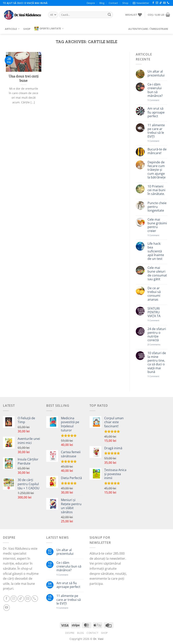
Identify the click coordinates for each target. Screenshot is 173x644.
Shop (125, 3)
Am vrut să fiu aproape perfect (156, 112)
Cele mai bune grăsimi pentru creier (157, 225)
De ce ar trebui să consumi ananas (154, 294)
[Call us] (168, 3)
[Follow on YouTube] (7, 608)
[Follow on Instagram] (157, 3)
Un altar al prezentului (156, 73)
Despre (91, 3)
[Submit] (110, 15)
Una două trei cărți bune (24, 78)
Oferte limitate (49, 28)
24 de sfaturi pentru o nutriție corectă (157, 335)
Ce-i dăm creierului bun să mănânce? (155, 90)
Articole (12, 29)
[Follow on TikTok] (161, 3)
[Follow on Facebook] (153, 3)
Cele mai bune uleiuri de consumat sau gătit (157, 273)
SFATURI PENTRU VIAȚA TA (154, 312)
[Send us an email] (164, 3)
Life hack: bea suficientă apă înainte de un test (156, 251)
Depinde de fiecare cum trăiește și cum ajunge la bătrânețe (157, 170)
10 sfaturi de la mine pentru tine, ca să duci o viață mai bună (157, 362)
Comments (154, 344)
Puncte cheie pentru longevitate (157, 207)
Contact (113, 3)
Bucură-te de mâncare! (157, 151)
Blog (102, 3)
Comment (153, 100)
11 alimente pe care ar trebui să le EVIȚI (156, 131)
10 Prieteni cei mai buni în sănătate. (156, 190)
